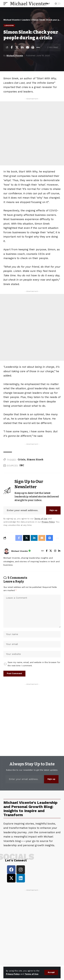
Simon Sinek (35, 460)
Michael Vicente (15, 56)
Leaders (9, 25)
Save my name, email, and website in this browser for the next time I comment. (34, 664)
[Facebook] (47, 551)
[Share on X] (17, 47)
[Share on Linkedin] (22, 47)
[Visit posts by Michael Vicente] (6, 551)
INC (22, 465)
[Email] (27, 47)
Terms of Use (31, 974)
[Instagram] (55, 551)
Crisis (22, 460)
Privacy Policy (13, 974)
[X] (51, 551)
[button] (51, 972)
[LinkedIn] (59, 551)
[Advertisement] (32, 133)
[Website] (42, 551)
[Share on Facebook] (12, 47)
